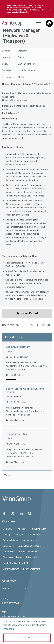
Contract (22, 57)
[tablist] (15, 589)
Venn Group (12, 23)
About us (22, 529)
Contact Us (8, 529)
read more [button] (9, 629)
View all (9, 475)
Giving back (8, 546)
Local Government (27, 70)
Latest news (9, 552)
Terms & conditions (28, 552)
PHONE (5, 599)
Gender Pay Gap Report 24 (15, 563)
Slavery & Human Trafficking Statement (21, 569)
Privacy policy (33, 557)
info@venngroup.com (14, 617)
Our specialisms (10, 540)
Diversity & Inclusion (12, 557)
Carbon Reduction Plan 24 (30, 546)
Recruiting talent (38, 529)
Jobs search (34, 534)
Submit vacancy (30, 540)
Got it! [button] (27, 638)
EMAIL (5, 612)
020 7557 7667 (11, 603)
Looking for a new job (13, 534)
